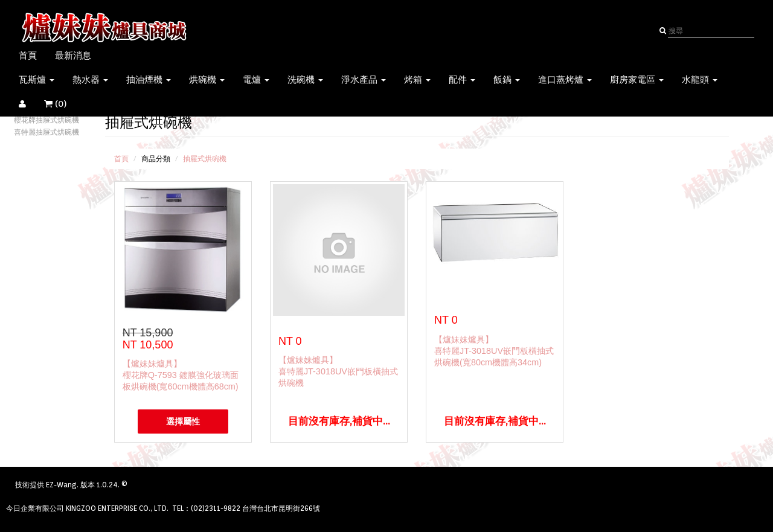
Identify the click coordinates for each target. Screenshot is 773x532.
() (63, 104)
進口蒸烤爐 (565, 80)
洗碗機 (305, 80)
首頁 (28, 56)
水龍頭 (700, 80)
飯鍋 (507, 80)
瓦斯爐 (37, 80)
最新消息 (73, 56)
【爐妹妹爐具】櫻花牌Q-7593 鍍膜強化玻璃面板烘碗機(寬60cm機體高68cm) (181, 375)
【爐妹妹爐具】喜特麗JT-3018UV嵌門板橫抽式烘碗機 (338, 371)
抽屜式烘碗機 (205, 159)
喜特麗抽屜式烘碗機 (47, 132)
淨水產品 (364, 80)
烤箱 (417, 80)
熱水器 (90, 80)
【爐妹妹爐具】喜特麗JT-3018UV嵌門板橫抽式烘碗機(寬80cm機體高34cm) (494, 351)
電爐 (256, 80)
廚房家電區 (637, 80)
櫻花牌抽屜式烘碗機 (47, 120)
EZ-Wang (61, 485)
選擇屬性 (183, 421)
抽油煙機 (149, 80)
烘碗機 (207, 80)
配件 (462, 80)
